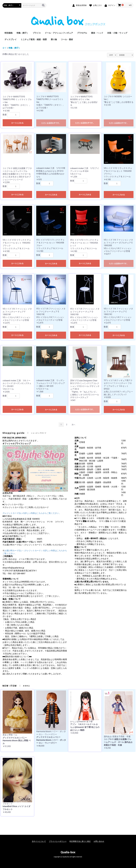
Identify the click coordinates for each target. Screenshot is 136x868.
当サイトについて (39, 841)
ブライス (37, 33)
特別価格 (9, 33)
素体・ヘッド (97, 33)
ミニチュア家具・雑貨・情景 (34, 39)
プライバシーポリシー (58, 841)
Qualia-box (68, 852)
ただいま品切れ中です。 (51, 123)
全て (5, 48)
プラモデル (82, 33)
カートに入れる (17, 123)
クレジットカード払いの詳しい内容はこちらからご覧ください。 (32, 513)
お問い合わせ (99, 841)
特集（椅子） (23, 33)
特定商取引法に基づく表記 (80, 841)
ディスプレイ (11, 39)
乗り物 (54, 39)
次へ (73, 425)
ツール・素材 (67, 39)
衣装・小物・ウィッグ (117, 33)
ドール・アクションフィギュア (59, 33)
